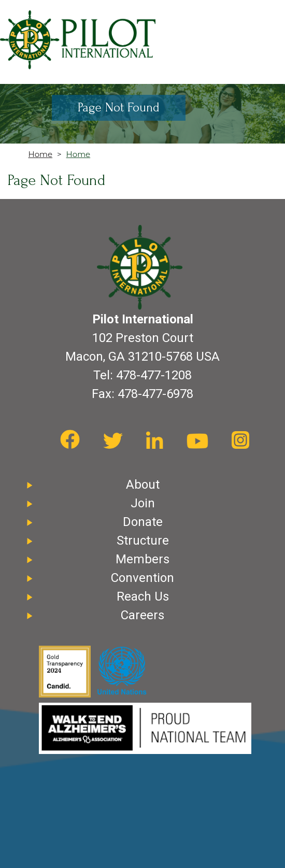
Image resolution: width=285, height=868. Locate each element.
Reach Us (143, 596)
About (143, 485)
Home (41, 154)
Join (143, 503)
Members (142, 559)
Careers (142, 615)
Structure (143, 540)
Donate (143, 522)
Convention (142, 578)
